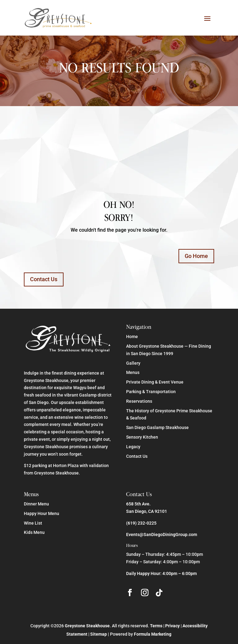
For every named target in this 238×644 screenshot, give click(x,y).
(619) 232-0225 (141, 523)
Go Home (196, 256)
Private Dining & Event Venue (155, 382)
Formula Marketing (153, 634)
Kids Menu (34, 532)
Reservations (139, 401)
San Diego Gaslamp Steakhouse (157, 427)
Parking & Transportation (151, 392)
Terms (156, 626)
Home (132, 337)
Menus (133, 372)
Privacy (172, 626)
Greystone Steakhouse (87, 626)
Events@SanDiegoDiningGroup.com (162, 535)
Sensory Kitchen (142, 437)
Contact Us (44, 279)
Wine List (33, 523)
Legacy (133, 447)
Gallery (133, 363)
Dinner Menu (36, 504)
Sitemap (99, 634)
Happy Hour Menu (42, 513)
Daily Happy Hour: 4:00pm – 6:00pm (161, 573)
